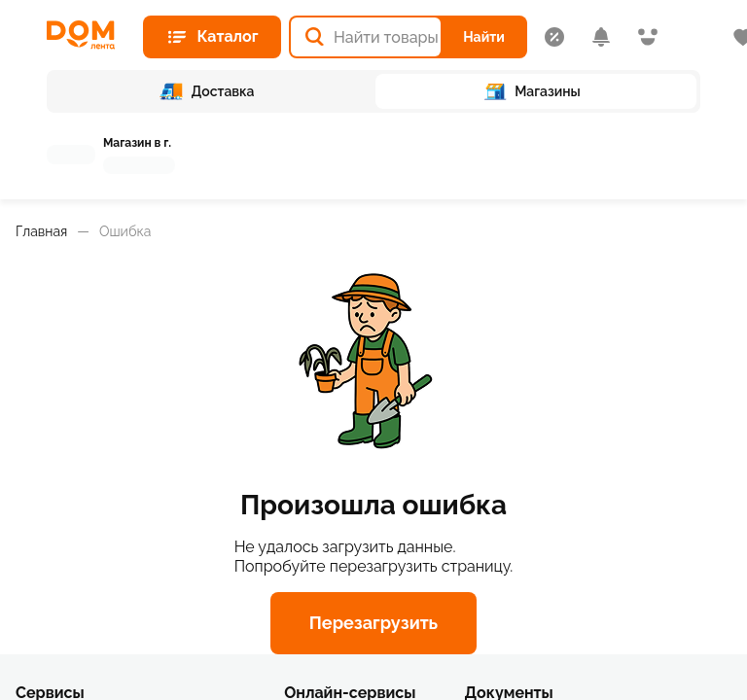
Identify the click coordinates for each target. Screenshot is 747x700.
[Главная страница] (87, 35)
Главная (41, 231)
